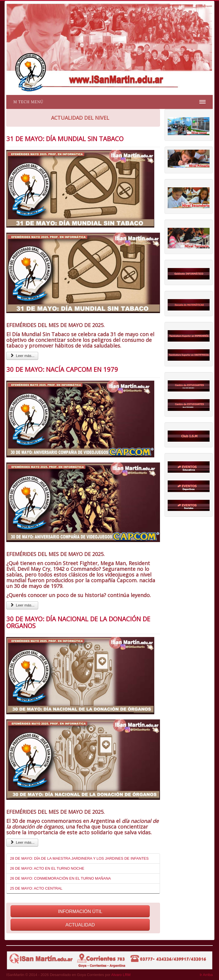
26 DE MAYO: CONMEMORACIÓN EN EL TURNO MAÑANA (60, 878)
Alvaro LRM (121, 975)
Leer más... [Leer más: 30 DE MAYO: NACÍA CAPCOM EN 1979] (22, 605)
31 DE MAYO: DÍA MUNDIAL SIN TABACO (65, 139)
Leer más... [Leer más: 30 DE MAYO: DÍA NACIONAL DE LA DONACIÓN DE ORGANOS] (22, 842)
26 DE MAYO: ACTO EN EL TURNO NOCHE (47, 868)
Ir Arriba (206, 975)
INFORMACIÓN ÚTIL (80, 911)
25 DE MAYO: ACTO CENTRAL (36, 888)
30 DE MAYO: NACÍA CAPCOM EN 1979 (62, 369)
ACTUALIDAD (80, 925)
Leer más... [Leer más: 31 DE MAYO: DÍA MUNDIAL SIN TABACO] (22, 356)
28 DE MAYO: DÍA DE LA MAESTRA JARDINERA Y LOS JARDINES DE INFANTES (79, 858)
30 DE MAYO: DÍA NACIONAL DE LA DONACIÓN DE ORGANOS (78, 622)
